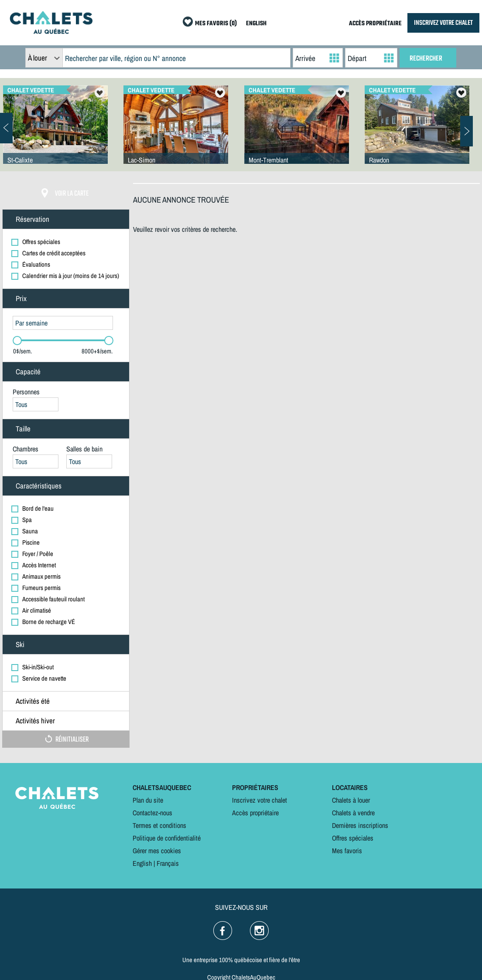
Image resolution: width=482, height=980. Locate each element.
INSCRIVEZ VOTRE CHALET (443, 23)
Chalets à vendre (353, 813)
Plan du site (148, 800)
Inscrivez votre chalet (260, 800)
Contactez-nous (152, 813)
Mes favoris (347, 851)
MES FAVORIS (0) (216, 24)
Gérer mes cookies (157, 851)
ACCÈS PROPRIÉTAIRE (375, 24)
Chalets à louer (351, 800)
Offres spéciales (353, 838)
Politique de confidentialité (167, 838)
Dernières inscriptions (360, 825)
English (142, 863)
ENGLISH (256, 24)
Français (168, 863)
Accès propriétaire (255, 813)
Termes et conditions (159, 825)
